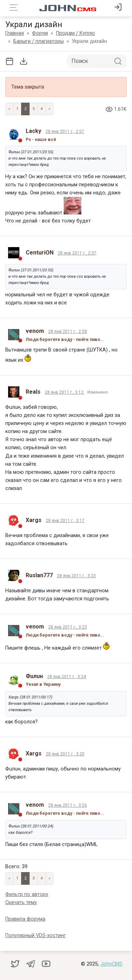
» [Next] (49, 109)
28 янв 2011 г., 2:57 (65, 131)
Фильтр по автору (27, 894)
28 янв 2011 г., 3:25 (65, 754)
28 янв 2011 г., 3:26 (68, 805)
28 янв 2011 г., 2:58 (68, 331)
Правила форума (25, 919)
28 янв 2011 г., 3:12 (65, 392)
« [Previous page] (9, 109)
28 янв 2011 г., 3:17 (65, 521)
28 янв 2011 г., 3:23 (76, 576)
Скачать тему (21, 902)
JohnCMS (111, 964)
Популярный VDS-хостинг (36, 936)
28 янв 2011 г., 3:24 (67, 677)
